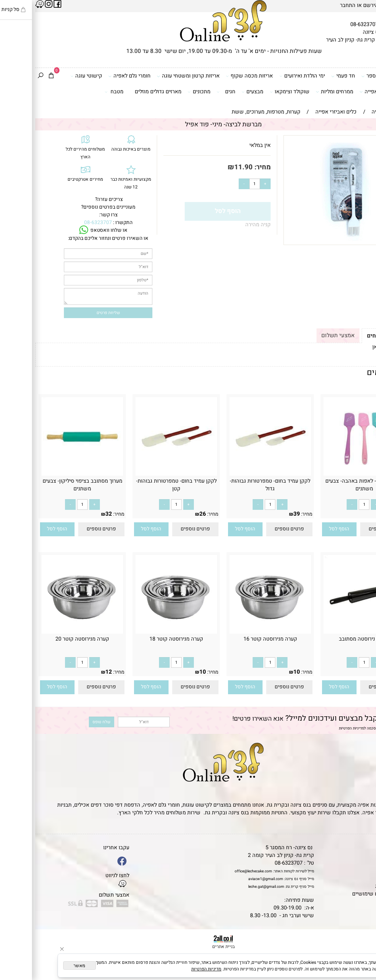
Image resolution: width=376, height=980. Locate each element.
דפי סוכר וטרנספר (348, 76)
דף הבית (363, 848)
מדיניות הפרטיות (316, 728)
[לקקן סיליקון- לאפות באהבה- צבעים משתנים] (329, 474)
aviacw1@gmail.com (230, 879)
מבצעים (217, 92)
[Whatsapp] (361, 966)
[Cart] (16, 76)
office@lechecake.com (218, 871)
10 (355, 514)
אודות (366, 863)
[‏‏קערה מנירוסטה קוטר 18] (141, 632)
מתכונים (164, 92)
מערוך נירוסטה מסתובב (329, 639)
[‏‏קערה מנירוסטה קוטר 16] (235, 632)
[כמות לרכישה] (219, 184)
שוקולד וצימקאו (255, 92)
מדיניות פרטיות (356, 886)
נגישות (365, 878)
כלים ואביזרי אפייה (347, 92)
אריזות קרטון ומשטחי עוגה (153, 76)
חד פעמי (308, 76)
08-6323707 (329, 24)
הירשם (335, 5)
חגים (191, 92)
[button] (304, 529)
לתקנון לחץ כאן (354, 347)
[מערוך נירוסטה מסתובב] (329, 632)
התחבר (312, 5)
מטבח (79, 92)
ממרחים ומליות (299, 92)
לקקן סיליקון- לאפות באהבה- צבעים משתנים (329, 485)
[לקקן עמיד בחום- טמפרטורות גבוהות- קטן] (141, 474)
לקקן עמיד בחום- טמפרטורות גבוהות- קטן (141, 485)
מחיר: (226, 167)
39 (261, 514)
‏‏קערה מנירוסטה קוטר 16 (235, 639)
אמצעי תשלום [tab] (303, 335)
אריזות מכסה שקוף (214, 76)
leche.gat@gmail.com (231, 887)
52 (355, 672)
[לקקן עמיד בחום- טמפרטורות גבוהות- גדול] (235, 474)
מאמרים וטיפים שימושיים (345, 894)
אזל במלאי (365, 140)
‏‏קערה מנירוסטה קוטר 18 (141, 639)
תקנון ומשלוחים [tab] (351, 336)
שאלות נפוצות (357, 902)
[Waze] (361, 951)
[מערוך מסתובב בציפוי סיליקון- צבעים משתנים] (47, 474)
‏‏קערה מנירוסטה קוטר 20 (47, 639)
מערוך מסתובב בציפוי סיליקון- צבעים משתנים (47, 485)
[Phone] (361, 937)
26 (167, 514)
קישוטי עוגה (51, 76)
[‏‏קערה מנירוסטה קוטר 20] (47, 632)
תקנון (366, 855)
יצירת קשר (361, 871)
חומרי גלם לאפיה (94, 76)
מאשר (44, 966)
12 (73, 672)
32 (73, 514)
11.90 (208, 167)
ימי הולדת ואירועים (267, 76)
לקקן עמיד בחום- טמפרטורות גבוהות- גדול (235, 485)
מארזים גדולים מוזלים (123, 92)
